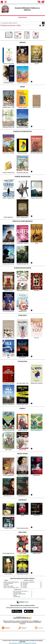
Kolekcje (19, 25)
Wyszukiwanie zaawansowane (8, 25)
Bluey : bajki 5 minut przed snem (29, 582)
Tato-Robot (25, 587)
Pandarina (25, 586)
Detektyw (15, 595)
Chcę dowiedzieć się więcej (15, 643)
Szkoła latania (6, 585)
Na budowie (25, 585)
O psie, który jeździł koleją (8, 584)
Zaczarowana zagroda (17, 593)
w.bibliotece (37, 621)
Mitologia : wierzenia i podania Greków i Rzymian (12, 582)
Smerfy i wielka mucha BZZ (8, 586)
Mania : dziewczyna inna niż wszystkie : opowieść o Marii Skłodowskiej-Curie (27, 591)
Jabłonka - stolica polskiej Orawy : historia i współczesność (14, 587)
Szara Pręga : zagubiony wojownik (19, 594)
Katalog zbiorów (22, 17)
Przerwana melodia (17, 596)
